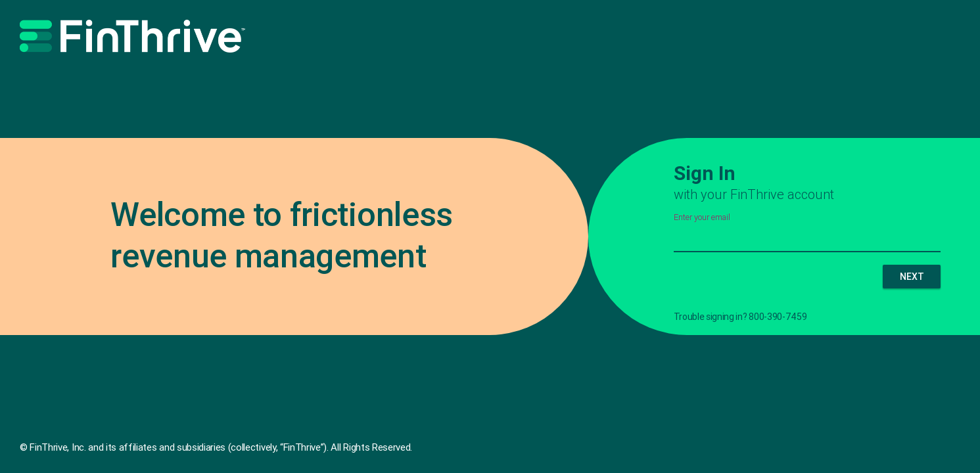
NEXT (912, 277)
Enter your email (702, 218)
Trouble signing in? (711, 317)
